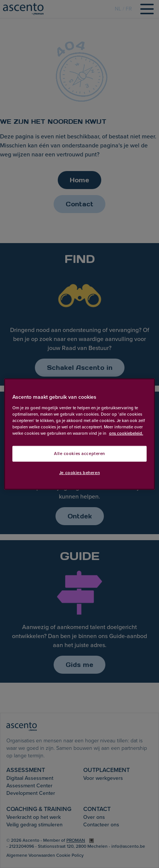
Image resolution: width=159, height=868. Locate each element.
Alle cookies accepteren (79, 454)
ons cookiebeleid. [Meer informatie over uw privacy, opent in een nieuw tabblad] (126, 433)
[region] (80, 434)
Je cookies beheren (79, 472)
